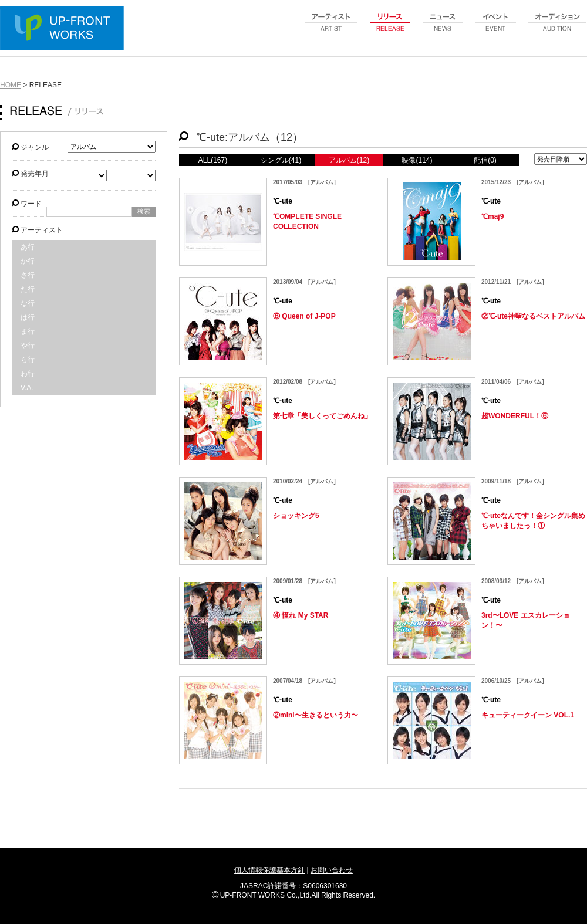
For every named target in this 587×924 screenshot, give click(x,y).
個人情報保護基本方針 (269, 870)
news (443, 29)
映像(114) (417, 160)
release (390, 29)
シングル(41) (281, 160)
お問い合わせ (332, 870)
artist (332, 29)
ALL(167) (213, 160)
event (496, 29)
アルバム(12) (349, 160)
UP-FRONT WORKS (65, 29)
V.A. (27, 388)
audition (558, 29)
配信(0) (485, 160)
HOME (11, 85)
